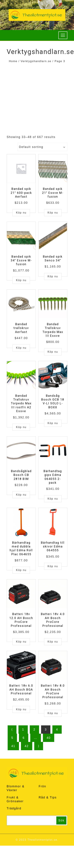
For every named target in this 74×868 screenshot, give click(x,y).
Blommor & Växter (16, 788)
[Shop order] (42, 147)
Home (13, 61)
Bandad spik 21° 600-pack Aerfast (21, 193)
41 (13, 746)
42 (27, 746)
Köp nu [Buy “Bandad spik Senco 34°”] (53, 276)
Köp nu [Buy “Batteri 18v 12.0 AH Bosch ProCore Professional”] (21, 642)
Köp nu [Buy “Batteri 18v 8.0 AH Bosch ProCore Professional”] (53, 713)
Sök (61, 820)
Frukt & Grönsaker (15, 799)
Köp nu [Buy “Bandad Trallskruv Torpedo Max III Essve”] (53, 352)
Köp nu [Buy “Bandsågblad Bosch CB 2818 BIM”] (21, 495)
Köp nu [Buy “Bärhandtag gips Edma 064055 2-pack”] (53, 499)
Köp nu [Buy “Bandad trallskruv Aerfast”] (21, 348)
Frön (42, 786)
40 (49, 738)
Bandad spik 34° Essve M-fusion (21, 260)
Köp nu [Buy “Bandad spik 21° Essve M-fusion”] (53, 213)
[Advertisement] (31, 96)
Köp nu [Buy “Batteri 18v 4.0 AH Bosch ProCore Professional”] (53, 642)
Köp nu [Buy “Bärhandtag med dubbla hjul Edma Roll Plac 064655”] (21, 570)
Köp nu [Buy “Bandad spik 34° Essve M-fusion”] (21, 280)
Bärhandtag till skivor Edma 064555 (53, 546)
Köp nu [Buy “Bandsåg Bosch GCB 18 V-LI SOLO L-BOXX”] (53, 423)
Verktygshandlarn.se (36, 61)
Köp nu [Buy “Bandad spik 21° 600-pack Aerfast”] (21, 213)
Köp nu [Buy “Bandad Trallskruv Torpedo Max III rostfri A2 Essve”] (21, 427)
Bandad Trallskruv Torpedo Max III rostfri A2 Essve (21, 403)
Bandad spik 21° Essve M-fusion (53, 193)
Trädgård (14, 808)
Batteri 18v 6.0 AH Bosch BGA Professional (21, 689)
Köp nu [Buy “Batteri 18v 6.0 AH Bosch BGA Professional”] (21, 709)
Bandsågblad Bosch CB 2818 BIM (21, 475)
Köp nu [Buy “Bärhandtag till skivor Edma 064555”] (53, 566)
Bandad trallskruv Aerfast (21, 328)
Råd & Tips (48, 797)
